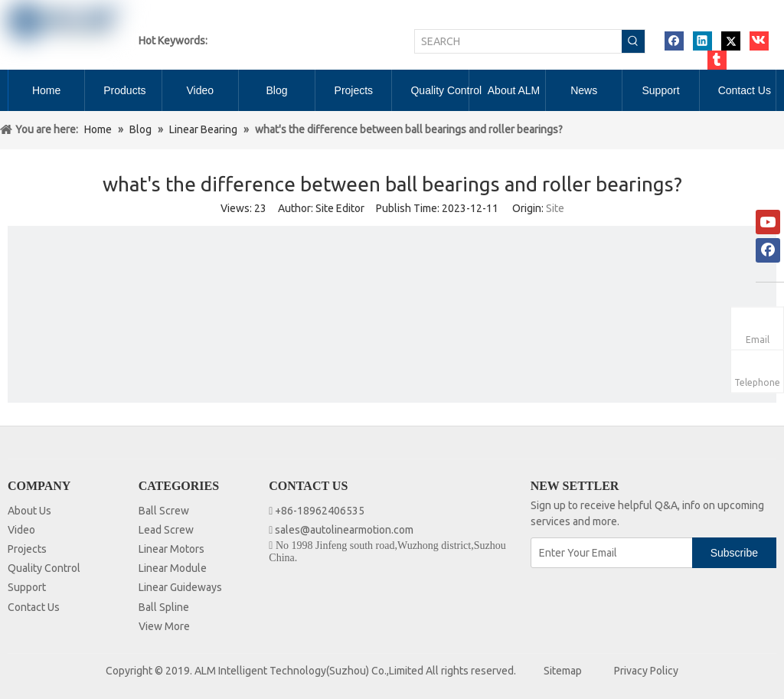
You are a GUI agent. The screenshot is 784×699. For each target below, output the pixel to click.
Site (555, 208)
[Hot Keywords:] (633, 41)
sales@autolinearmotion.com (344, 530)
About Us (29, 511)
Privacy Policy (646, 671)
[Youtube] (768, 222)
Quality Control (44, 568)
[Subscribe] (734, 553)
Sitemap (563, 671)
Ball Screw (164, 511)
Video (21, 530)
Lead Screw (166, 530)
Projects (27, 549)
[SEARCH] (518, 41)
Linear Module (173, 568)
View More (164, 626)
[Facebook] (768, 250)
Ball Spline (164, 607)
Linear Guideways (180, 587)
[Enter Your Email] (612, 553)
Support (27, 587)
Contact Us (34, 607)
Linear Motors (171, 549)
